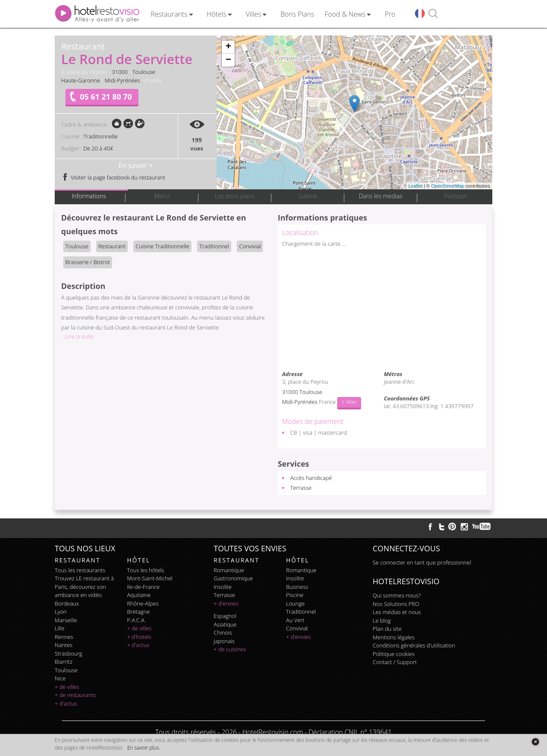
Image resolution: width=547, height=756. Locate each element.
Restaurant (112, 246)
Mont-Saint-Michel (150, 578)
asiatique (225, 624)
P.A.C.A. (136, 620)
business (297, 587)
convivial (297, 628)
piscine (295, 595)
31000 (120, 72)
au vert (295, 620)
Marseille (66, 620)
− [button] (228, 60)
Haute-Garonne (81, 80)
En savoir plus (143, 748)
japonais (224, 641)
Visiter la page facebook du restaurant (113, 177)
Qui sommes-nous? (397, 595)
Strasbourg (68, 653)
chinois (223, 632)
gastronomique (233, 578)
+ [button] (228, 47)
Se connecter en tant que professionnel (422, 562)
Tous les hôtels (146, 570)
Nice (60, 678)
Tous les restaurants (80, 570)
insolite (223, 587)
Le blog (382, 621)
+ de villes (67, 687)
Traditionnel (214, 246)
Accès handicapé (311, 478)
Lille (60, 628)
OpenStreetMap (448, 186)
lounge (295, 603)
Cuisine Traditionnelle (162, 246)
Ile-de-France (143, 587)
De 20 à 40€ (98, 148)
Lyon (61, 612)
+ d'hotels (139, 637)
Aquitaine (139, 595)
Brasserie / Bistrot (88, 262)
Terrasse (301, 488)
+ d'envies (226, 603)
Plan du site (387, 629)
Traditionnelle (100, 136)
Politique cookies (394, 654)
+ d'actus (66, 703)
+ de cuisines (230, 649)
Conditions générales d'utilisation (414, 645)
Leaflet (416, 186)
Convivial (250, 246)
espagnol (225, 616)
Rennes (64, 637)
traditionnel (301, 612)
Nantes (63, 645)
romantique (229, 570)
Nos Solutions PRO (396, 604)
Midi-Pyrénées (122, 80)
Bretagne (138, 612)
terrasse (224, 595)
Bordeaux (67, 603)
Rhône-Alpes (143, 603)
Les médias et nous (397, 612)
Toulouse (144, 72)
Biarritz (63, 662)
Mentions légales (394, 637)
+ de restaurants (75, 695)
